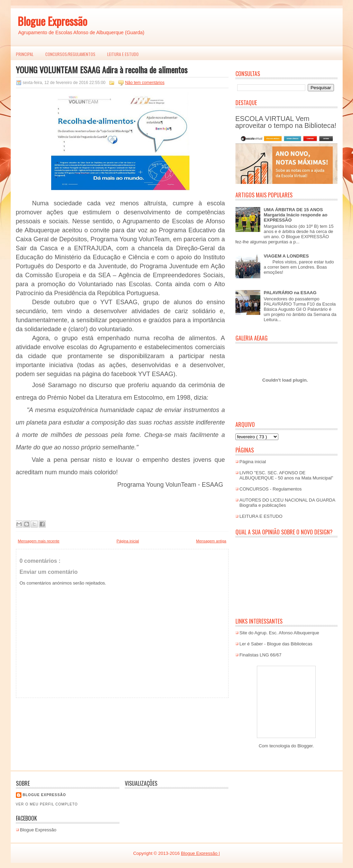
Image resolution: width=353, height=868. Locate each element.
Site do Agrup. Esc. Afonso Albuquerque (280, 633)
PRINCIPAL (25, 54)
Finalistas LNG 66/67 (261, 655)
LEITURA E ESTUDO (123, 54)
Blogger (305, 746)
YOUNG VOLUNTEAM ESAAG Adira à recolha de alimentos (102, 69)
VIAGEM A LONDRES (286, 256)
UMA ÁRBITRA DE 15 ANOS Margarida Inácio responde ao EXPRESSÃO (296, 215)
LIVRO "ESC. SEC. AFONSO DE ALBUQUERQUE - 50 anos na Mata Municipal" (286, 475)
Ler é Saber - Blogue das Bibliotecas (276, 644)
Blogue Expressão (52, 21)
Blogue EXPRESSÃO (44, 795)
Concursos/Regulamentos (70, 54)
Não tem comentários (145, 83)
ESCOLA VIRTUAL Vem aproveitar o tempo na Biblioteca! (286, 122)
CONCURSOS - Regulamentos (271, 489)
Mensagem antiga (211, 541)
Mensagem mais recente (39, 541)
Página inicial (128, 541)
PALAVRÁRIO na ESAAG (290, 293)
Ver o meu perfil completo (47, 804)
